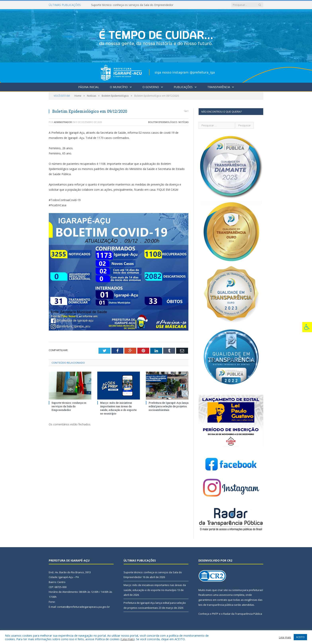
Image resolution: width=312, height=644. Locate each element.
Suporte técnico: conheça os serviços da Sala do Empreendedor (132, 5)
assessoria (226, 595)
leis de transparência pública (216, 605)
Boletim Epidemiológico (163, 122)
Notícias (183, 122)
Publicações (183, 87)
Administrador (63, 122)
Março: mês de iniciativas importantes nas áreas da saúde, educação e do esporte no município (118, 408)
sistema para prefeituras (247, 590)
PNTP (215, 614)
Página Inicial (89, 87)
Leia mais (128, 639)
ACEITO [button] (300, 637)
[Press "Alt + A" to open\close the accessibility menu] (307, 327)
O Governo (151, 87)
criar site (223, 590)
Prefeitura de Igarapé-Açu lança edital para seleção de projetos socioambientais (169, 406)
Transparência (219, 87)
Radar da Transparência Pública (243, 614)
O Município (119, 87)
